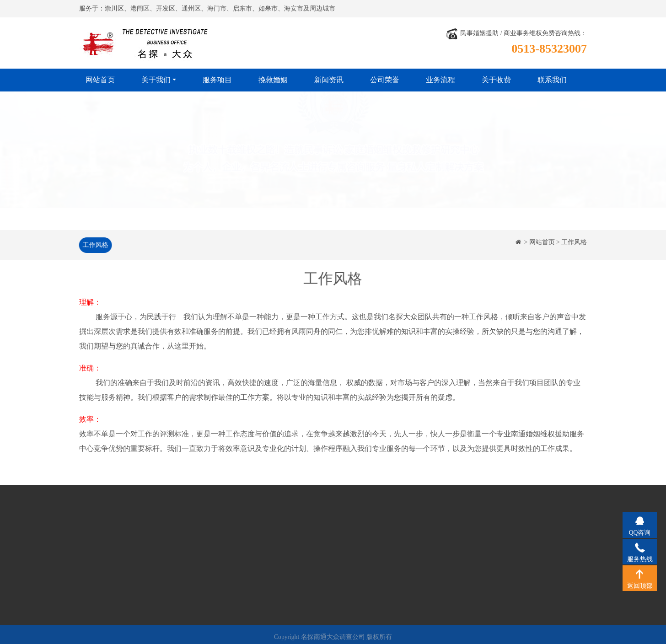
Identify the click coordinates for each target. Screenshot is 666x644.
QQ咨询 (640, 521)
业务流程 (440, 80)
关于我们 (156, 80)
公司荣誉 (385, 80)
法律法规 (107, 579)
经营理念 (107, 552)
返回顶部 (640, 574)
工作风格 (94, 245)
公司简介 (107, 539)
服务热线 (640, 547)
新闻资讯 (329, 80)
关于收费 (496, 80)
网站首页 (100, 80)
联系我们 (552, 80)
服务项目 (217, 80)
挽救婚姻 (273, 80)
